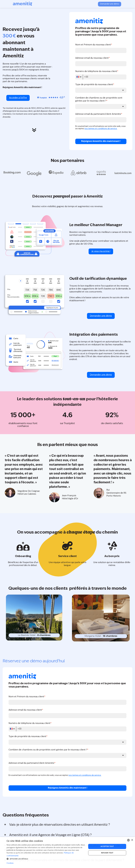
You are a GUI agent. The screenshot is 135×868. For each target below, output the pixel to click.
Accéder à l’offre (18, 98)
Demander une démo (110, 4)
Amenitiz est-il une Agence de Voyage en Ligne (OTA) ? (50, 835)
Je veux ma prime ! (101, 251)
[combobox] (101, 90)
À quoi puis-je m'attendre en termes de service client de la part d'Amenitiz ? (67, 860)
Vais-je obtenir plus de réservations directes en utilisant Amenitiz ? (60, 825)
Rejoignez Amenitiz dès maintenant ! (101, 141)
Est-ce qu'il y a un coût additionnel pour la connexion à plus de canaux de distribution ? (62, 848)
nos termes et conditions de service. (101, 129)
